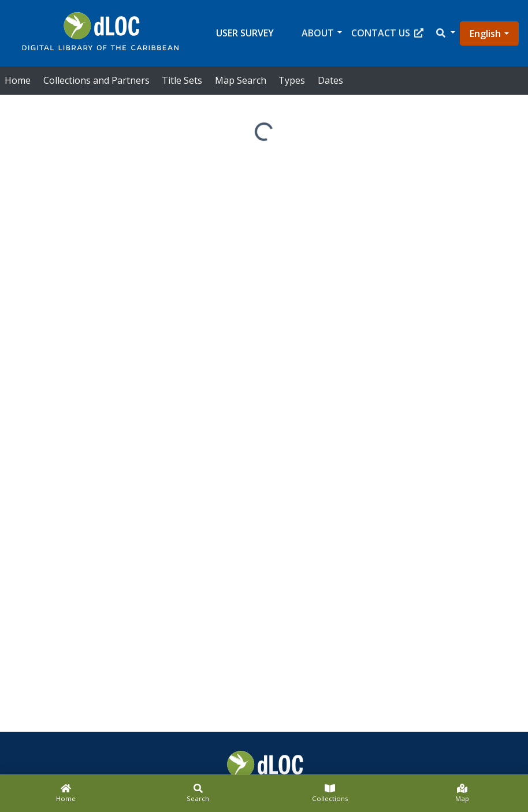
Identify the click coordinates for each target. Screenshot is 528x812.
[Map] (462, 794)
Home (18, 80)
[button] (445, 33)
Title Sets (182, 80)
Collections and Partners (96, 80)
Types (292, 80)
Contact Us (387, 33)
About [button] (318, 33)
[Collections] (330, 794)
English (485, 33)
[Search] (198, 794)
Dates (330, 80)
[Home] (66, 794)
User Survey (245, 33)
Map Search (241, 80)
